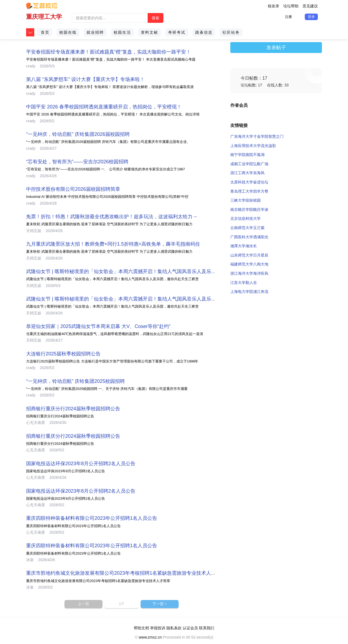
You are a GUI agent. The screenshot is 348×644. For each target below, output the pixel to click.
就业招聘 (95, 32)
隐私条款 (174, 628)
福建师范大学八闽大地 (249, 264)
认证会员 (190, 628)
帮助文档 (141, 628)
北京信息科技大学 (246, 218)
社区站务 (231, 32)
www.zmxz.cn (150, 637)
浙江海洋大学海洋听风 (249, 273)
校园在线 (68, 32)
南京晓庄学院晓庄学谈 (249, 210)
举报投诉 (158, 628)
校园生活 (122, 32)
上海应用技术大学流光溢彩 (253, 146)
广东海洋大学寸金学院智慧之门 (257, 136)
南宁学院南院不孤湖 (247, 155)
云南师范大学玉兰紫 (247, 228)
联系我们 (207, 628)
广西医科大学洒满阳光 (249, 237)
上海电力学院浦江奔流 (249, 292)
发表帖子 (276, 48)
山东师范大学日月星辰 (249, 255)
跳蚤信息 (204, 32)
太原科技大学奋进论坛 (249, 182)
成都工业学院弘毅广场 (249, 164)
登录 (311, 17)
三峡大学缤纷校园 (246, 200)
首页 (45, 32)
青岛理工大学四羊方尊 (249, 191)
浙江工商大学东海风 (247, 173)
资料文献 (150, 32)
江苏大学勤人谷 (244, 283)
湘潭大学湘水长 (244, 246)
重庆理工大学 (44, 17)
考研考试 (177, 32)
